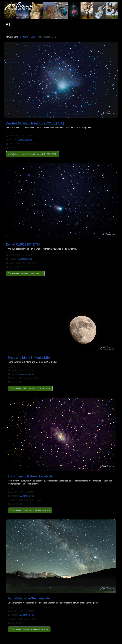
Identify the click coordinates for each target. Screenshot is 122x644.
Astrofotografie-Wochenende (29, 598)
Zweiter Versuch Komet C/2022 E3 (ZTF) (35, 123)
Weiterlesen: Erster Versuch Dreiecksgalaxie (30, 510)
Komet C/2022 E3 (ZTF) (23, 244)
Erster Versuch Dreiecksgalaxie (30, 476)
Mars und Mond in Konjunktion (30, 358)
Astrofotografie (25, 140)
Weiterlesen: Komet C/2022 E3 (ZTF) (25, 273)
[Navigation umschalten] (7, 25)
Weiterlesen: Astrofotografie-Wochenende (29, 629)
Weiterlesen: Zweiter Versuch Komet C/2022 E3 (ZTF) (33, 154)
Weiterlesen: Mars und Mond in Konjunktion (30, 388)
